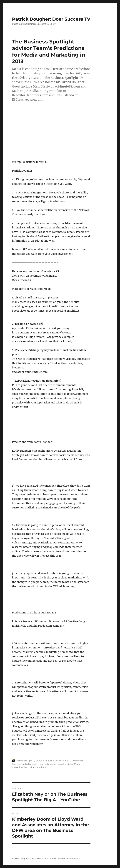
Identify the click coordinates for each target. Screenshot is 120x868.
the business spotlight (35, 767)
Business (17, 764)
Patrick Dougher (25, 761)
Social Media (61, 761)
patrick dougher (58, 764)
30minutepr (77, 761)
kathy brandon (30, 764)
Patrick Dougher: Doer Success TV (51, 19)
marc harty (44, 764)
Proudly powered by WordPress (64, 859)
